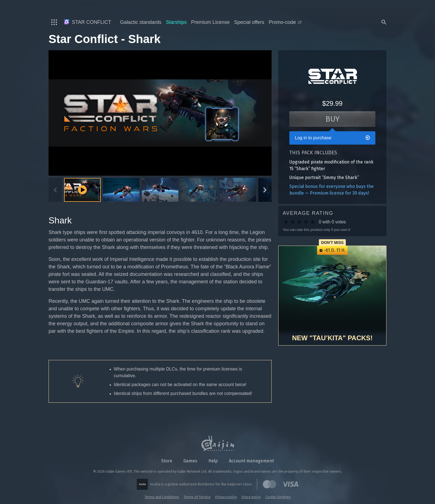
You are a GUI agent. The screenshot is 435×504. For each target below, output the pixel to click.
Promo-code (285, 22)
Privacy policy (226, 497)
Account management (251, 461)
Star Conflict (88, 22)
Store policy (251, 497)
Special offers (249, 22)
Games (190, 461)
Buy (332, 119)
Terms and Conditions (162, 497)
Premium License (210, 22)
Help (213, 461)
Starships (176, 22)
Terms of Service (197, 497)
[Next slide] (265, 190)
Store (167, 461)
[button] (121, 190)
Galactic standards (141, 22)
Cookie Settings (278, 497)
